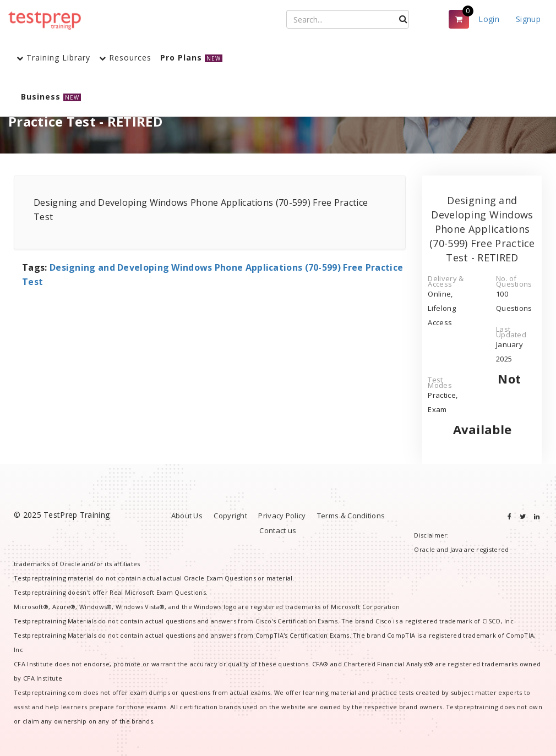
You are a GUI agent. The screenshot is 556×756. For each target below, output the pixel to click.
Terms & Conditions (351, 516)
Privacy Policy (282, 516)
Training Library (53, 57)
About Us (187, 516)
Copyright (230, 516)
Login (489, 19)
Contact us (278, 530)
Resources (125, 57)
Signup (528, 19)
